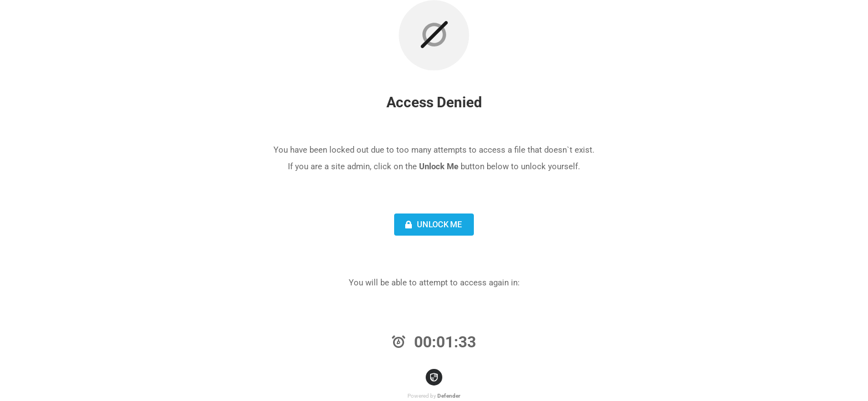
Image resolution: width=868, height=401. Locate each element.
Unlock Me (432, 225)
